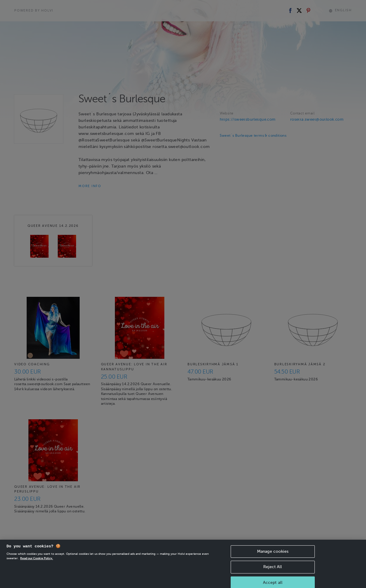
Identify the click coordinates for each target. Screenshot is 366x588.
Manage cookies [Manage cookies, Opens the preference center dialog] (273, 556)
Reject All (273, 571)
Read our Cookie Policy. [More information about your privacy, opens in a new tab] (37, 562)
